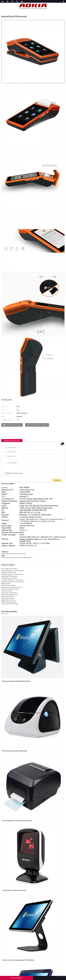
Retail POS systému (8, 598)
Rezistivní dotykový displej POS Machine (16, 681)
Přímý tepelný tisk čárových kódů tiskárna (17, 821)
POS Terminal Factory (9, 585)
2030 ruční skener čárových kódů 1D (14, 554)
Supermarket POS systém (10, 604)
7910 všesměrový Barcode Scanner (14, 890)
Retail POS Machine (8, 596)
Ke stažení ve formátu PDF (38, 425)
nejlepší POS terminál (9, 572)
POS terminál (6, 583)
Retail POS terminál (8, 600)
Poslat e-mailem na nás (13, 425)
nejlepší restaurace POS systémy (12, 574)
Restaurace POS (7, 591)
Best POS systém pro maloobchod (13, 570)
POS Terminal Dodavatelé (10, 589)
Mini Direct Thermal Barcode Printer (15, 751)
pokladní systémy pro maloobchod (13, 582)
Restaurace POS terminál (10, 594)
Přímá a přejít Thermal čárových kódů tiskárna (17, 558)
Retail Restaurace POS (9, 602)
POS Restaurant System (9, 578)
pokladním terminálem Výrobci (12, 587)
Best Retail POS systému (9, 576)
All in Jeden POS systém (9, 569)
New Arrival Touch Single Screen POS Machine (18, 960)
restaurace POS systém (9, 593)
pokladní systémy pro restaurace (12, 580)
